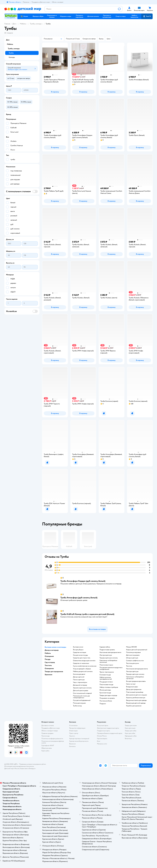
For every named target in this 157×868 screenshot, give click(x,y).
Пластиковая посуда (106, 685)
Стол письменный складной (82, 693)
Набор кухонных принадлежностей (106, 678)
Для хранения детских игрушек (137, 695)
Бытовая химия (78, 647)
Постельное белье (106, 701)
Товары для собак (131, 731)
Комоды (12, 57)
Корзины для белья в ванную (136, 698)
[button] (147, 16)
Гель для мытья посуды (80, 655)
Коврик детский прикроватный (137, 650)
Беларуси (32, 768)
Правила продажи (47, 733)
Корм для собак (130, 733)
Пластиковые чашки (106, 665)
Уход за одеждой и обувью (82, 669)
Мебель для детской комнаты (83, 672)
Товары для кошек (131, 725)
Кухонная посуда (105, 693)
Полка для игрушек (79, 703)
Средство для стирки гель (82, 658)
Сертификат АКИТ (48, 746)
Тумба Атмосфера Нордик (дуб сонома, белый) (83, 581)
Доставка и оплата (48, 725)
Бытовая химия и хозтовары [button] (55, 647)
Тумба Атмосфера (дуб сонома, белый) (79, 598)
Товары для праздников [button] (54, 672)
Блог (99, 741)
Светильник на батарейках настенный (108, 661)
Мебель (23, 24)
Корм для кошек (130, 728)
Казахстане (24, 768)
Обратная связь (47, 748)
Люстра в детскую (106, 655)
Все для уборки (78, 650)
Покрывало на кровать (107, 698)
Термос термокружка (107, 672)
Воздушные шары (132, 687)
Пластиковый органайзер (135, 692)
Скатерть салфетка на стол (135, 661)
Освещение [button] (49, 656)
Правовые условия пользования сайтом (33, 764)
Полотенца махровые (133, 652)
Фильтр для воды (105, 690)
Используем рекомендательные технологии (19, 766)
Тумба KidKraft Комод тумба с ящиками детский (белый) (87, 614)
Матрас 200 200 (131, 647)
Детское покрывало (133, 655)
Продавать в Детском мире (51, 728)
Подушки (103, 704)
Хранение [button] (48, 675)
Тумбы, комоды (36, 24)
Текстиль (129, 666)
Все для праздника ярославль (136, 681)
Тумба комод (77, 706)
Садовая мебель (105, 647)
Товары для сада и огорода (108, 695)
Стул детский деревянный (82, 700)
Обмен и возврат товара (50, 731)
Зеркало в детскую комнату (82, 688)
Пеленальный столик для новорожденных (81, 697)
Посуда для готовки (106, 682)
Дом (14, 24)
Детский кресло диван (81, 691)
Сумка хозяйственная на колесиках (85, 666)
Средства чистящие (80, 652)
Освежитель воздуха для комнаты (84, 661)
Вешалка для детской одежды (136, 703)
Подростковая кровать (107, 650)
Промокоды (46, 736)
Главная (7, 24)
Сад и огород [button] (50, 662)
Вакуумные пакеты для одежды (136, 700)
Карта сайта (45, 751)
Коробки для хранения (134, 706)
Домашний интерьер (80, 685)
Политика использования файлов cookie (53, 742)
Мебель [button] (48, 653)
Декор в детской (79, 677)
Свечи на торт (131, 684)
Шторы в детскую (132, 658)
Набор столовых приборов (109, 687)
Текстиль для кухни (133, 663)
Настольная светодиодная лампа (110, 652)
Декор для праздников (134, 689)
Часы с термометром (80, 682)
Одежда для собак (131, 736)
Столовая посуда (105, 675)
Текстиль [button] (48, 665)
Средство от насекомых (81, 663)
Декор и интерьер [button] (52, 650)
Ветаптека (128, 739)
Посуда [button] (48, 659)
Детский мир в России (12, 768)
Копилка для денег (79, 674)
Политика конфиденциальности (52, 739)
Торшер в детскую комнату (109, 658)
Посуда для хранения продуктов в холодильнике (111, 668)
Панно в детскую (79, 680)
